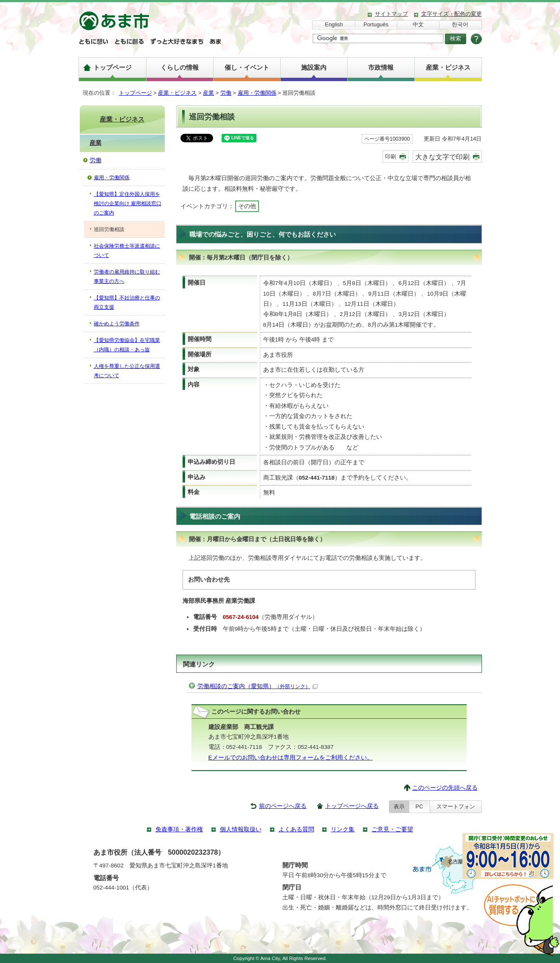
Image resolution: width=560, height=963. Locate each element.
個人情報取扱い (241, 829)
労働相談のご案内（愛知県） (257, 686)
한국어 (460, 24)
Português (376, 24)
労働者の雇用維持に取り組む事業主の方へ (127, 277)
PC (419, 806)
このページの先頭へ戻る (445, 788)
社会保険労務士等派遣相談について (127, 251)
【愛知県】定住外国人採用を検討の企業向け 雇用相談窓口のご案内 (128, 203)
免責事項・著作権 (179, 829)
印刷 (391, 157)
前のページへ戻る (283, 806)
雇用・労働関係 (257, 93)
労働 (226, 93)
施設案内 (314, 67)
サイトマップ (391, 14)
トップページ (113, 67)
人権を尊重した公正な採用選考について (127, 371)
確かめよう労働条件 (117, 324)
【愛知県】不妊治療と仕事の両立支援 (127, 302)
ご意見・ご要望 (392, 829)
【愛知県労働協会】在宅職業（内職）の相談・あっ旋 (127, 345)
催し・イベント (247, 67)
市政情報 (381, 67)
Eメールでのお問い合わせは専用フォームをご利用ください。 (291, 758)
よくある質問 (296, 829)
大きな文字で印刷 (442, 157)
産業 (208, 93)
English (334, 24)
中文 (418, 24)
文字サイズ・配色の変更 (452, 14)
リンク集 (343, 829)
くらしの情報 (180, 67)
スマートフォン (456, 806)
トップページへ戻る (352, 806)
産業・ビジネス (448, 67)
